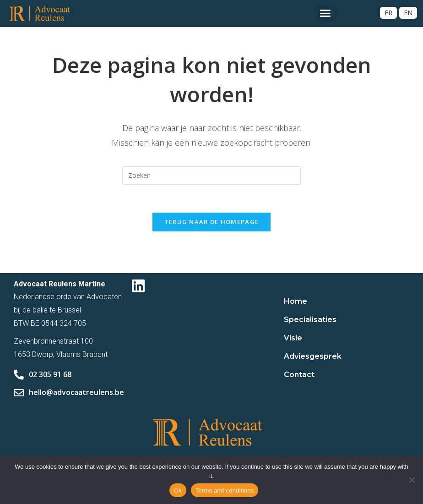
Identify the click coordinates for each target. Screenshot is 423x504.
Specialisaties (310, 320)
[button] (325, 13)
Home (296, 301)
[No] (412, 480)
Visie (293, 338)
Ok (178, 490)
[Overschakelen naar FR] (388, 13)
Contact (299, 375)
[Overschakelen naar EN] (408, 13)
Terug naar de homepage (212, 222)
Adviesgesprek (313, 356)
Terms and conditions (225, 490)
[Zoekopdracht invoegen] (211, 175)
